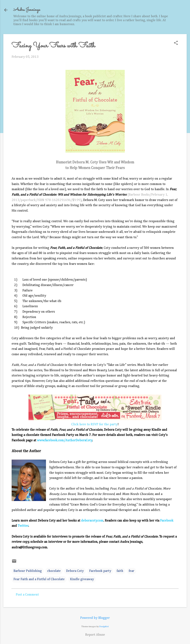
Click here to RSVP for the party (94, 424)
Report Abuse (95, 635)
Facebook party (100, 571)
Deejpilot (104, 626)
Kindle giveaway (82, 579)
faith (120, 571)
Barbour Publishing (28, 571)
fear (131, 571)
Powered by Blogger (95, 618)
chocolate (54, 571)
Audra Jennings (27, 10)
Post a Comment (27, 595)
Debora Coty (75, 571)
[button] (176, 43)
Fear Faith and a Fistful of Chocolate (39, 579)
